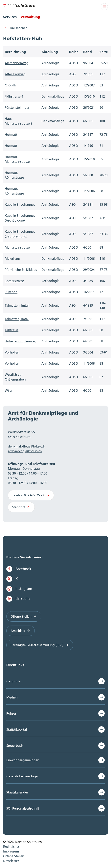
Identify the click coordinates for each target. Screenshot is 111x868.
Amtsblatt (21, 631)
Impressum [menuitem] (11, 851)
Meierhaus (12, 259)
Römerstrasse (14, 281)
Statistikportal (17, 729)
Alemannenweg (17, 63)
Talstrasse (12, 330)
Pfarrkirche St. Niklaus (21, 270)
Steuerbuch (15, 746)
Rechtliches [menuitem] (11, 847)
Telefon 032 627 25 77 (31, 495)
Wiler (9, 390)
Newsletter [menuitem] (11, 861)
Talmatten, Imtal (17, 305)
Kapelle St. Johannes (20, 204)
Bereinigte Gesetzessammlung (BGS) (40, 645)
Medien (12, 697)
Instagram (19, 589)
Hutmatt (11, 135)
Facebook (19, 569)
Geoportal (14, 681)
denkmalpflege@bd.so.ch (27, 446)
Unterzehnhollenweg (21, 341)
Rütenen (11, 292)
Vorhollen (12, 352)
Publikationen (18, 28)
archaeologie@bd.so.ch (25, 451)
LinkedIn (18, 599)
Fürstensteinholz (17, 108)
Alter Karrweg (15, 74)
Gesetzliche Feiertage (22, 776)
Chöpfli (10, 85)
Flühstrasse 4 (14, 96)
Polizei (11, 713)
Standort (21, 507)
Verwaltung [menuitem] (30, 17)
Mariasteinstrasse (17, 247)
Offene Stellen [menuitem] (14, 856)
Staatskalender (17, 792)
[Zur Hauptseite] (19, 5)
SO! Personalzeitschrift (23, 808)
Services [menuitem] (10, 17)
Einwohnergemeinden (23, 760)
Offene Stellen (24, 616)
